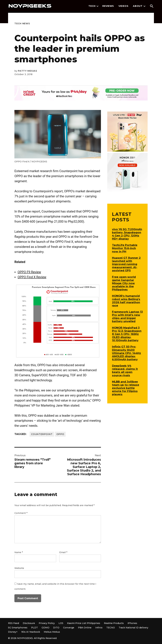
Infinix (99, 628)
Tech (92, 6)
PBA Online (85, 628)
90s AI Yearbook (31, 632)
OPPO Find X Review (32, 277)
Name (19, 552)
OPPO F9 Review (29, 272)
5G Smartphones (18, 628)
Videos (123, 6)
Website (19, 568)
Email (63, 552)
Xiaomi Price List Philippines (84, 623)
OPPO (60, 434)
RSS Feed (14, 623)
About (138, 6)
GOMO (45, 628)
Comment (21, 513)
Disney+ (13, 632)
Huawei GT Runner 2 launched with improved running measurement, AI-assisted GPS (126, 264)
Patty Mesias (27, 71)
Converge (69, 628)
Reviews (108, 6)
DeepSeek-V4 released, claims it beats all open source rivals (125, 370)
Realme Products (114, 623)
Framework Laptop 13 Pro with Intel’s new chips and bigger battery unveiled (127, 316)
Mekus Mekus (52, 632)
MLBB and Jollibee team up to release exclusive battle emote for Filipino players (126, 388)
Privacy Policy (47, 623)
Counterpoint (42, 434)
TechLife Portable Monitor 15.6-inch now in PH (125, 248)
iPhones (132, 623)
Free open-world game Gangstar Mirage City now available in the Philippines (124, 283)
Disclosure (29, 623)
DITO (56, 628)
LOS (61, 623)
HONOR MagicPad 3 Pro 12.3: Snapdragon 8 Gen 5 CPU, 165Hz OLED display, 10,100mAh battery (127, 334)
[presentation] (97, 6)
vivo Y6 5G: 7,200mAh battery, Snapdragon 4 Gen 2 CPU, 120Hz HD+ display (127, 234)
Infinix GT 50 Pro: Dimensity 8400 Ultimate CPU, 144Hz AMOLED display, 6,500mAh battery (126, 353)
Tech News (22, 24)
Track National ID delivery (133, 628)
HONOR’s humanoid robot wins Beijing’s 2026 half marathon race (126, 301)
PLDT (34, 628)
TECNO (111, 628)
